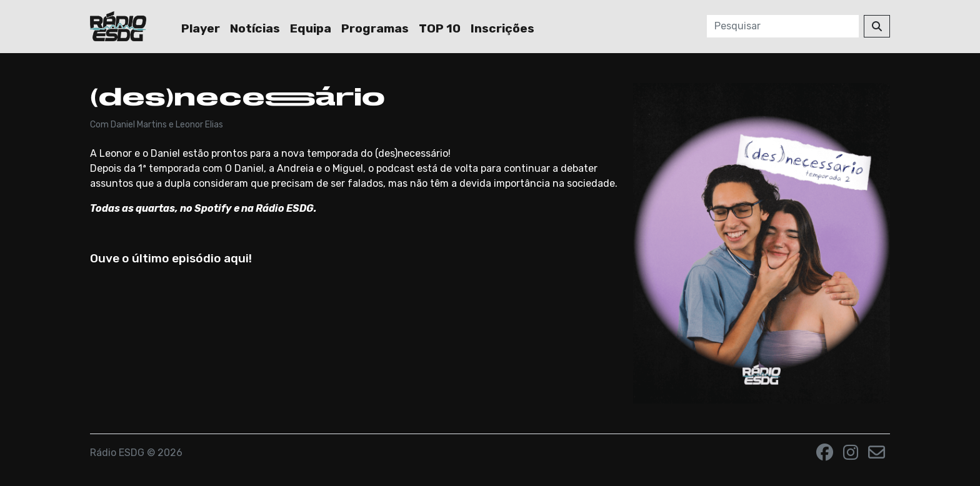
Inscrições (502, 28)
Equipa (311, 28)
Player (201, 28)
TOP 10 (440, 28)
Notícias (255, 28)
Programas (375, 28)
